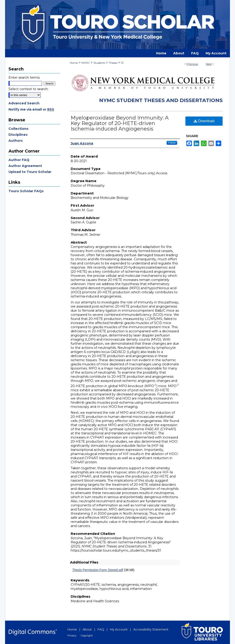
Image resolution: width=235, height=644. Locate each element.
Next (209, 64)
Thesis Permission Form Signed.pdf (98, 570)
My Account (119, 629)
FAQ (101, 629)
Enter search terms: (24, 78)
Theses (113, 63)
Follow (172, 143)
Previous (192, 64)
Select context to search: (28, 89)
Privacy (72, 636)
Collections (18, 129)
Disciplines (18, 135)
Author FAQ (19, 160)
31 (122, 63)
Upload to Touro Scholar (30, 172)
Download (204, 121)
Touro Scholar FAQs (26, 191)
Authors (16, 141)
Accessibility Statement (151, 629)
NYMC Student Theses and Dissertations (161, 100)
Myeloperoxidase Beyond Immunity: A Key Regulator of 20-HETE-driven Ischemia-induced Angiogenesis (120, 123)
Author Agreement (25, 166)
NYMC (86, 63)
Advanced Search (24, 103)
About (87, 629)
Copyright (87, 636)
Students (99, 63)
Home (74, 63)
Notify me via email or (31, 109)
